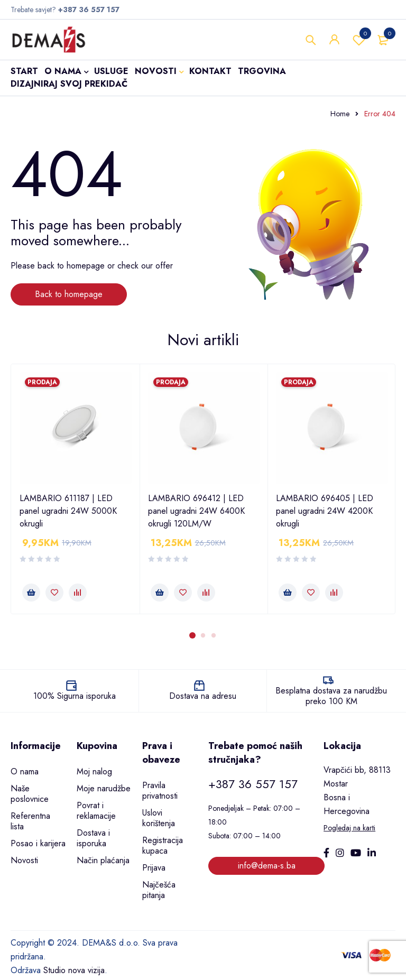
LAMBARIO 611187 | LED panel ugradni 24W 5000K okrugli (68, 511)
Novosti (24, 860)
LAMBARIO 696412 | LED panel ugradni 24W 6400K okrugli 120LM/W (196, 511)
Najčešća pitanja (159, 890)
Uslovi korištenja (159, 818)
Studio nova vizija (74, 970)
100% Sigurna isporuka (75, 696)
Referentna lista (30, 821)
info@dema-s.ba (267, 866)
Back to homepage (69, 294)
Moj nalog (94, 771)
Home (340, 114)
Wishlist (359, 40)
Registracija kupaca (163, 845)
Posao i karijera (38, 843)
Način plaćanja (103, 860)
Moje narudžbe (104, 788)
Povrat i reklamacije (96, 811)
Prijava (154, 868)
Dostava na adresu (203, 696)
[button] (31, 593)
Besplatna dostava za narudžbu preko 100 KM (331, 696)
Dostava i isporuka (93, 838)
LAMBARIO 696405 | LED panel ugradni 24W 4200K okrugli (325, 511)
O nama (25, 771)
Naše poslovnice (30, 794)
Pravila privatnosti (160, 791)
